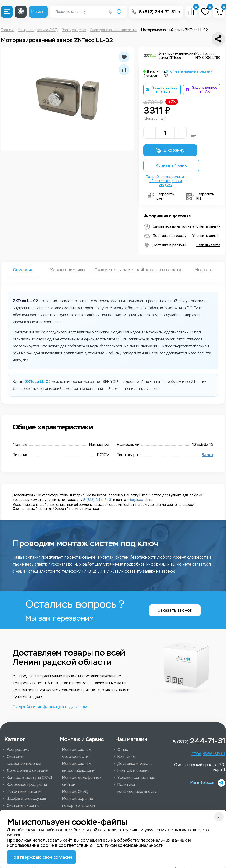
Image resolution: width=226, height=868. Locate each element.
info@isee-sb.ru (140, 500)
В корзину (170, 150)
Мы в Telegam (208, 783)
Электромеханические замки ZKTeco (177, 56)
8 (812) (199, 741)
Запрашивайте (208, 245)
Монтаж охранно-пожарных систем (78, 802)
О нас (123, 750)
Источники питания (25, 792)
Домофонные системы (27, 771)
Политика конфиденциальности (137, 788)
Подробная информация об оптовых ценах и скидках (166, 181)
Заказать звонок (175, 610)
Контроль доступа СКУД (29, 778)
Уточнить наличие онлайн (189, 71)
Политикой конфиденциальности (129, 845)
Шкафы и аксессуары (26, 799)
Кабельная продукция (27, 785)
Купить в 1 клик (171, 165)
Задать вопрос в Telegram (162, 90)
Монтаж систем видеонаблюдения (79, 767)
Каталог (39, 12)
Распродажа (18, 750)
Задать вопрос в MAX (201, 90)
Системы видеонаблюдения (24, 760)
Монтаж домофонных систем (82, 781)
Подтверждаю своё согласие (41, 857)
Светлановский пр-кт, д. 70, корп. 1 (200, 767)
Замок (208, 455)
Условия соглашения (136, 778)
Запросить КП (200, 197)
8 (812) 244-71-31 (157, 12)
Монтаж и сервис (133, 771)
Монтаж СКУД (75, 792)
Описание (23, 270)
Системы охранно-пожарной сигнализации (29, 809)
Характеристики (67, 270)
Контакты (126, 757)
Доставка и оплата (159, 270)
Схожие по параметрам (113, 270)
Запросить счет (160, 197)
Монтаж (203, 270)
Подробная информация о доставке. (51, 707)
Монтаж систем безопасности (77, 753)
